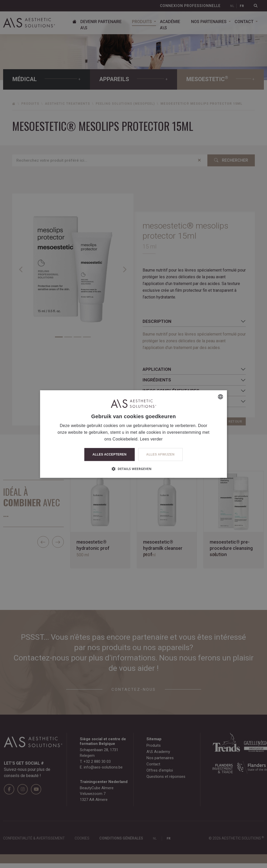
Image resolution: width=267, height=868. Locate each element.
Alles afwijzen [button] (160, 454)
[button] (133, 469)
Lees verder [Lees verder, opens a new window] (151, 439)
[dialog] (133, 434)
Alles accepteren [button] (110, 454)
